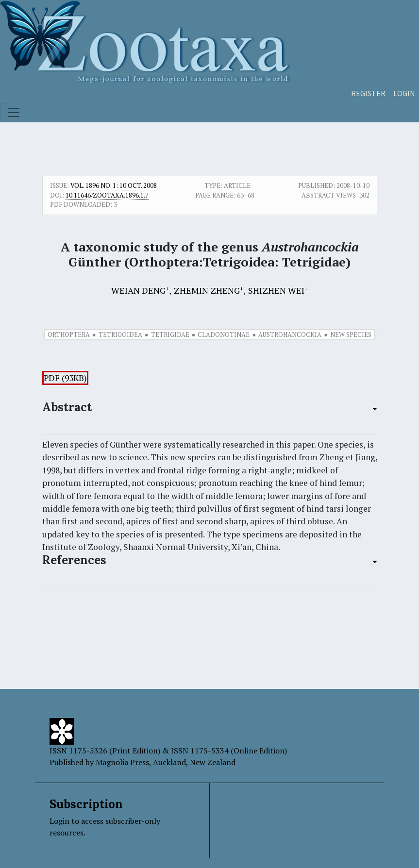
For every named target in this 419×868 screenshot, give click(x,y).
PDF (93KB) (65, 378)
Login (404, 93)
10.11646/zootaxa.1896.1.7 (107, 195)
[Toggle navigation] (14, 113)
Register (368, 93)
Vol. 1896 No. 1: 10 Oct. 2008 (114, 185)
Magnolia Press (122, 762)
